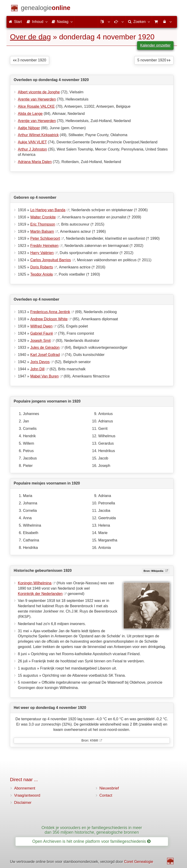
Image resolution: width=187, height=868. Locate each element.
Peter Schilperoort (45, 238)
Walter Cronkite (43, 217)
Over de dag (30, 37)
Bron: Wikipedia (154, 571)
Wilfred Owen (41, 326)
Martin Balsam (42, 231)
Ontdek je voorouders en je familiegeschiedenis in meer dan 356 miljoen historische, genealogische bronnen (92, 830)
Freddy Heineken (44, 246)
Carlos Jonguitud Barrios (50, 260)
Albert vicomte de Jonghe (39, 92)
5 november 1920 (154, 60)
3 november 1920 (30, 60)
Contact (106, 795)
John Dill (37, 369)
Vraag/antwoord (27, 795)
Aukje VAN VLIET (32, 142)
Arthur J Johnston (32, 149)
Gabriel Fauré (42, 333)
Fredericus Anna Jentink (50, 312)
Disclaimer (23, 803)
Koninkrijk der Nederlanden (40, 594)
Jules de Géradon (45, 348)
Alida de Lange (30, 114)
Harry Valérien (42, 253)
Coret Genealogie (139, 862)
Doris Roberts (42, 267)
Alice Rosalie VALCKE (36, 106)
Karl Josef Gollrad (45, 355)
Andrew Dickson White (49, 319)
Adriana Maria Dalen (35, 162)
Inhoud (37, 22)
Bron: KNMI (90, 740)
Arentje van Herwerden (37, 99)
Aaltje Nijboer (29, 128)
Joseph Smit (40, 341)
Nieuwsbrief (109, 788)
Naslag (62, 22)
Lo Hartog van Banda (48, 210)
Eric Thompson (43, 224)
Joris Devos (40, 362)
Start (15, 22)
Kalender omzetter (155, 45)
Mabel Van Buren (44, 376)
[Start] (46, 9)
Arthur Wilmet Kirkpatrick (38, 135)
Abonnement (25, 788)
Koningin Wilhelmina (35, 583)
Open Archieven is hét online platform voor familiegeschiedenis (91, 841)
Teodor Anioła (41, 274)
